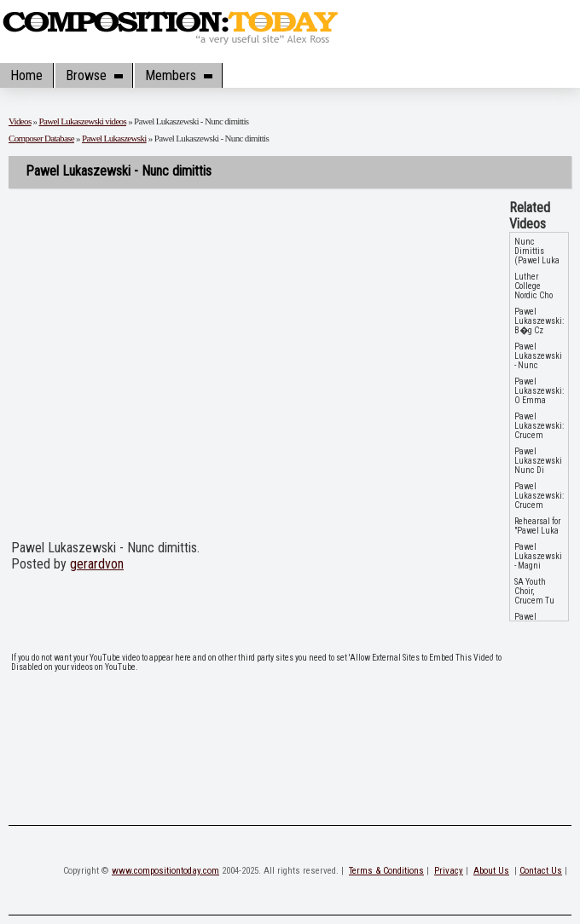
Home (26, 75)
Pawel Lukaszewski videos (83, 121)
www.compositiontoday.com (165, 871)
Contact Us (541, 871)
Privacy (449, 871)
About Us (491, 871)
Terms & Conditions (386, 871)
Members (178, 75)
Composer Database (41, 138)
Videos (20, 121)
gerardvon (97, 564)
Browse (94, 75)
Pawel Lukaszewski (114, 138)
